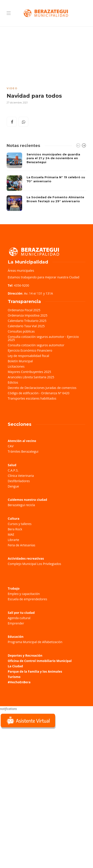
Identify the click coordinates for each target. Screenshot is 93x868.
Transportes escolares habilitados (32, 398)
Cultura (14, 518)
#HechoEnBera (19, 682)
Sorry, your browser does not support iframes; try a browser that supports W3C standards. (33, 761)
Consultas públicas (21, 331)
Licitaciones (16, 366)
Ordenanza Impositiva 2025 (28, 315)
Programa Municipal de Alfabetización (35, 642)
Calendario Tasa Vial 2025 (26, 326)
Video (12, 88)
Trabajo (14, 588)
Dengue (13, 486)
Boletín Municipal (20, 361)
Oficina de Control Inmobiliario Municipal (40, 661)
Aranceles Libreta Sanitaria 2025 (31, 377)
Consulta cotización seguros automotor (36, 345)
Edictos (13, 382)
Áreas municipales (21, 271)
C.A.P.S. (13, 470)
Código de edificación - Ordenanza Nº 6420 (39, 393)
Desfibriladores (19, 481)
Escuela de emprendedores (27, 599)
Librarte (13, 540)
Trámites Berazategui (23, 451)
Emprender (16, 623)
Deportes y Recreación (25, 655)
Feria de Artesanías (21, 545)
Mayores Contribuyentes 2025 (29, 372)
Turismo (14, 677)
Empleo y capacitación (24, 594)
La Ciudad (15, 666)
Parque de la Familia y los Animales (35, 671)
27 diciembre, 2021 (17, 103)
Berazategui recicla (21, 505)
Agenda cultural (19, 618)
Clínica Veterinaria (21, 476)
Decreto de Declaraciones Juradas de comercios (42, 388)
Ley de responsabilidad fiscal (28, 356)
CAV (11, 446)
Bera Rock (15, 529)
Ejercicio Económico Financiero (30, 350)
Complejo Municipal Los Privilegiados (34, 564)
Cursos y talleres (20, 524)
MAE (11, 534)
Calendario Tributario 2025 (27, 321)
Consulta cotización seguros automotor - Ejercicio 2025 (43, 338)
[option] (46, 182)
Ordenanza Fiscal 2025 (24, 310)
